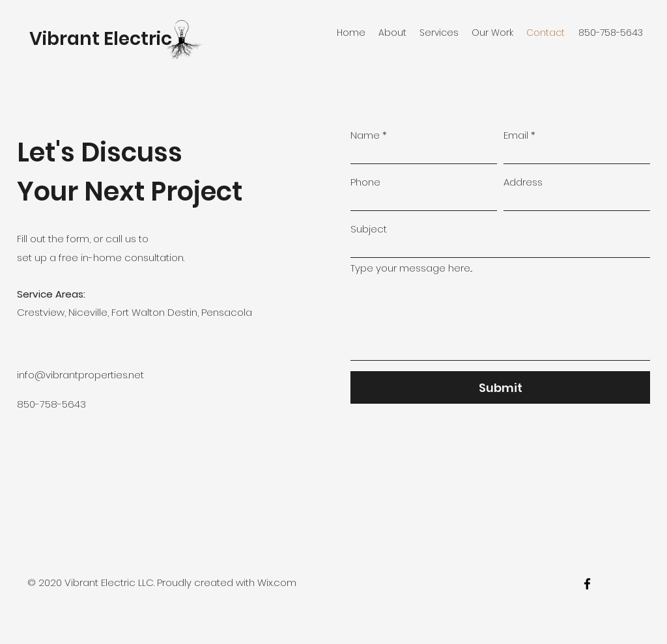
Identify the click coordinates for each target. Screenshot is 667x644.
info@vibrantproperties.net (80, 375)
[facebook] (587, 584)
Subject (369, 229)
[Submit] (500, 387)
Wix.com (277, 582)
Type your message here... (411, 268)
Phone (365, 182)
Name (365, 135)
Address (523, 182)
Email (516, 135)
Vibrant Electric (101, 39)
